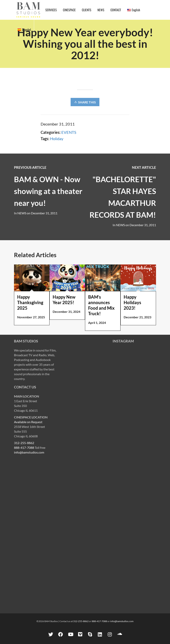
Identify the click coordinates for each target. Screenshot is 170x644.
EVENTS (69, 132)
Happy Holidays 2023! (132, 302)
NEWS (120, 225)
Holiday (57, 139)
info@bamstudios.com (29, 452)
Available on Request (28, 422)
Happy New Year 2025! (64, 300)
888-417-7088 (24, 448)
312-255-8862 (24, 443)
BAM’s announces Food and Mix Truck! (101, 305)
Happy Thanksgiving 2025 (30, 302)
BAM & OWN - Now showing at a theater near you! (48, 191)
